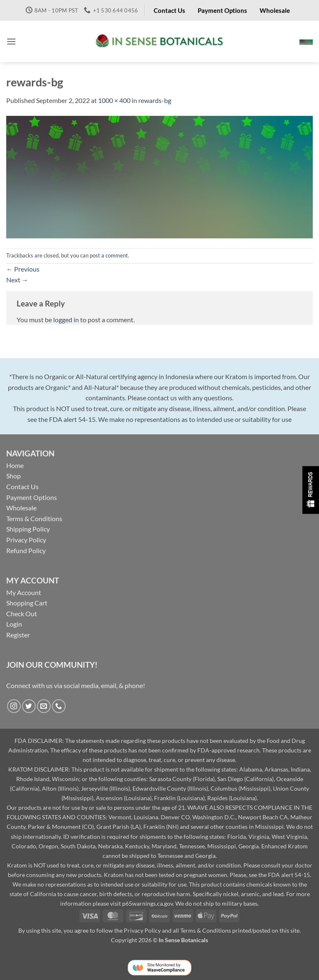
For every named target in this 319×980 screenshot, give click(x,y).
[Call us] (59, 706)
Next (17, 280)
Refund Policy (26, 550)
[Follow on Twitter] (29, 706)
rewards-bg (155, 100)
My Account (24, 592)
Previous (23, 269)
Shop (13, 476)
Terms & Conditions (34, 518)
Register (18, 635)
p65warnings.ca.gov (147, 903)
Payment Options (32, 497)
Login (14, 624)
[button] (11, 41)
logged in (66, 320)
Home (15, 465)
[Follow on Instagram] (14, 706)
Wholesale (21, 508)
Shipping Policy (28, 529)
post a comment (109, 255)
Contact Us (22, 486)
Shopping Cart (27, 603)
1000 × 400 (114, 100)
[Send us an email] (44, 706)
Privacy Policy (26, 540)
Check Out (22, 614)
